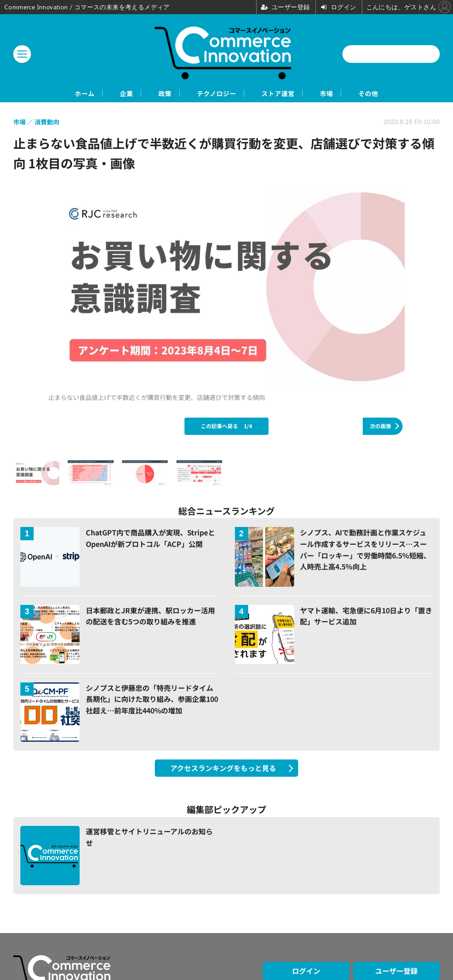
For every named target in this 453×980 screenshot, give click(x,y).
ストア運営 (292, 94)
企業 (100, 94)
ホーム (45, 94)
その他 (408, 94)
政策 (150, 94)
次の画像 (380, 427)
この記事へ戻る (226, 427)
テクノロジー (215, 94)
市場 (353, 94)
